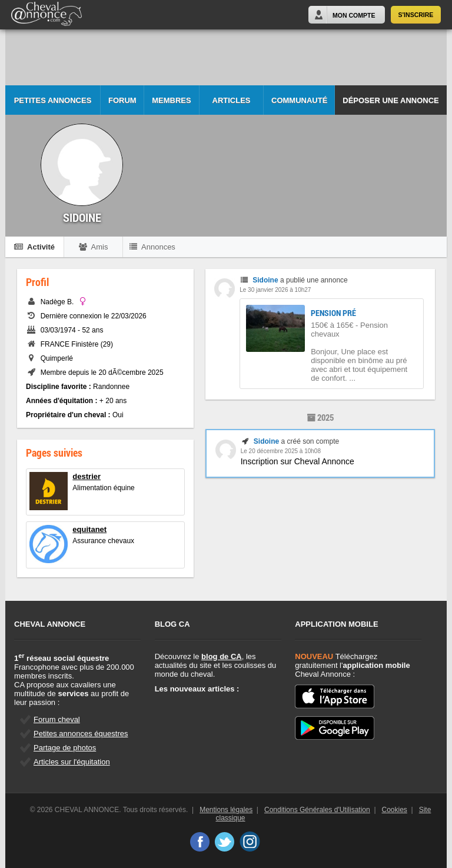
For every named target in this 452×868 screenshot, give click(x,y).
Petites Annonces (53, 100)
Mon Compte (354, 15)
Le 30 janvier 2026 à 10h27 (275, 290)
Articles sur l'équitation (72, 762)
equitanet (89, 529)
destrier (87, 476)
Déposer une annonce (390, 100)
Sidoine (265, 280)
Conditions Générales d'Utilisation (317, 810)
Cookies (395, 810)
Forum (122, 100)
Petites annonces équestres (81, 734)
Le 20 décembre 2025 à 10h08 (281, 451)
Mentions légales (226, 810)
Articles (232, 100)
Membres (171, 100)
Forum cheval (57, 719)
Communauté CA (299, 106)
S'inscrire (416, 15)
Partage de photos (65, 748)
